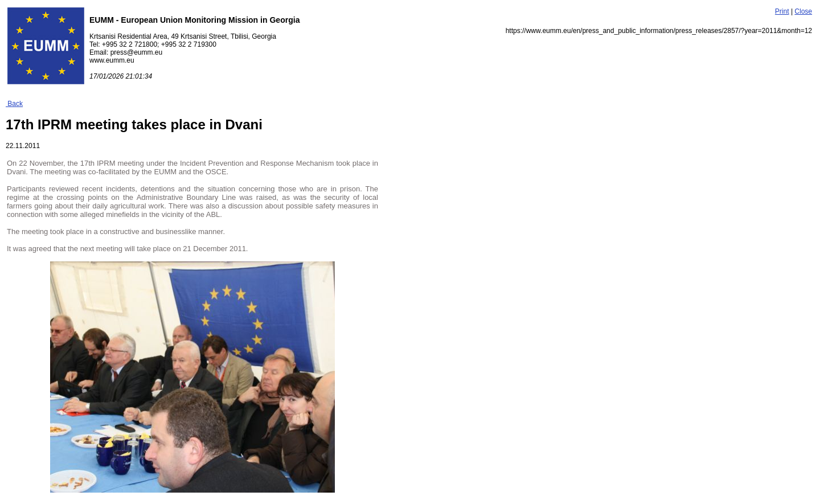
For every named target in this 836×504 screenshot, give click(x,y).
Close (803, 11)
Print (782, 11)
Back (14, 104)
